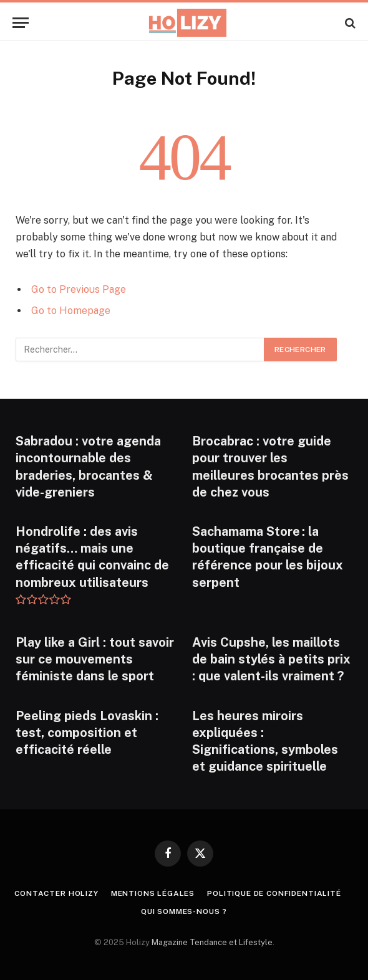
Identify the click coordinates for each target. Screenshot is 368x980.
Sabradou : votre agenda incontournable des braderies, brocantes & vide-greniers (88, 467)
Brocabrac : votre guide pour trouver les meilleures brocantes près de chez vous (270, 467)
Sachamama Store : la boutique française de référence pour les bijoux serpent (268, 557)
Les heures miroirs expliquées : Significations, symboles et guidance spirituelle (265, 741)
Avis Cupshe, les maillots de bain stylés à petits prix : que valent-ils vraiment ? (271, 659)
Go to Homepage (71, 311)
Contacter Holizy (56, 893)
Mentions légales (153, 893)
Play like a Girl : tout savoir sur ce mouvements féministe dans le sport (95, 659)
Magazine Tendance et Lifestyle (212, 942)
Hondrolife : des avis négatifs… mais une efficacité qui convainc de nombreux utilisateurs (92, 557)
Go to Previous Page (79, 289)
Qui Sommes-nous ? (184, 911)
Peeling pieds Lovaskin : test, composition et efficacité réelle (87, 733)
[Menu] (21, 23)
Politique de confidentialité (274, 893)
